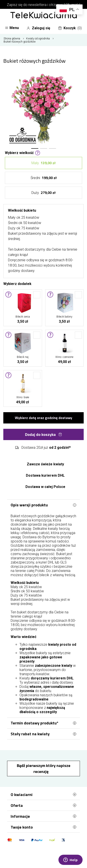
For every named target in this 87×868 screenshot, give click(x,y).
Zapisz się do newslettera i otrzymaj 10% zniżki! (43, 5)
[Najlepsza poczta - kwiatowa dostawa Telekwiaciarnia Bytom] (44, 16)
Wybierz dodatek (17, 283)
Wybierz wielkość (23, 152)
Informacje (43, 816)
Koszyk (70, 28)
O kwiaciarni (43, 794)
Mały (43, 163)
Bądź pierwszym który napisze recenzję (44, 769)
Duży (43, 193)
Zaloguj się (38, 28)
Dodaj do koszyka (43, 434)
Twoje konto (43, 827)
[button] (35, 148)
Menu (12, 28)
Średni (44, 178)
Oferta (43, 805)
